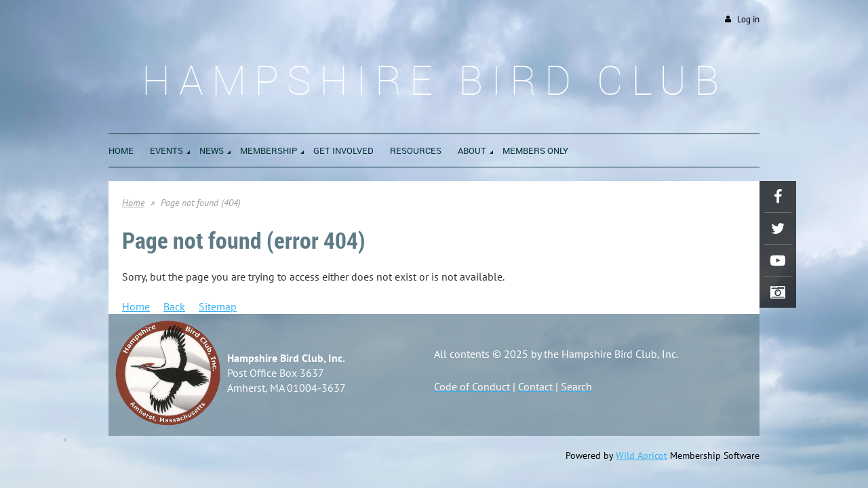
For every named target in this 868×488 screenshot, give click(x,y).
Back (174, 306)
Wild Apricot (642, 455)
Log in (748, 19)
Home (133, 203)
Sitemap (218, 306)
